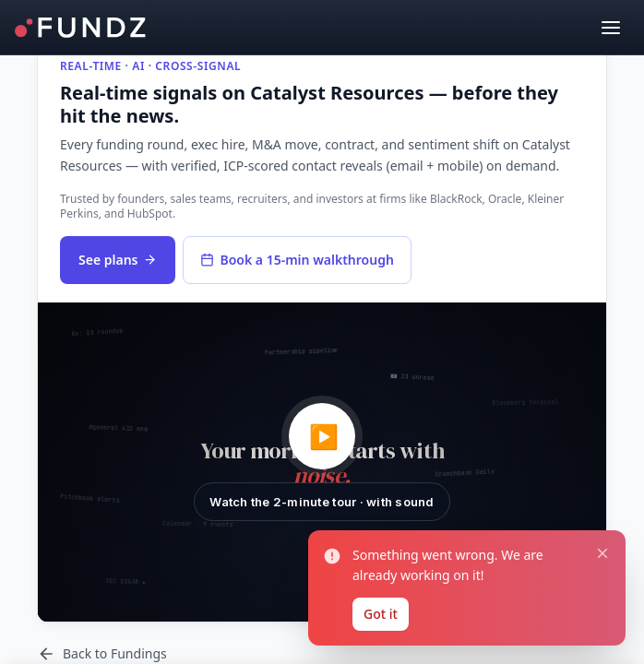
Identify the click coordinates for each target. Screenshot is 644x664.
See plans (118, 260)
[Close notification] (602, 554)
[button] (322, 462)
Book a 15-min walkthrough (297, 260)
